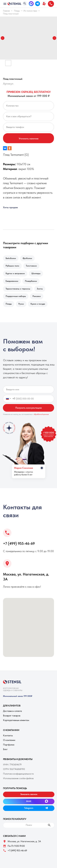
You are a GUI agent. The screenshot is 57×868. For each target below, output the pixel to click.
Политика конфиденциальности (18, 774)
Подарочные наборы (16, 296)
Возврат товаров (12, 716)
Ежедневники (12, 281)
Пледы (17, 11)
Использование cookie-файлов (18, 778)
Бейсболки (11, 258)
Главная (6, 11)
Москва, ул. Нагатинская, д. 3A (24, 841)
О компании (9, 740)
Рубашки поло (12, 266)
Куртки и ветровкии (15, 273)
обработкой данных (41, 414)
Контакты (8, 735)
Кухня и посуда (38, 304)
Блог (5, 749)
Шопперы (36, 273)
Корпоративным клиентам (16, 720)
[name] (29, 389)
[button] (44, 4)
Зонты (40, 289)
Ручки (21, 304)
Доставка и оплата (12, 711)
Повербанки (31, 281)
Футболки (27, 258)
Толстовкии (31, 266)
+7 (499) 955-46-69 (19, 543)
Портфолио (9, 745)
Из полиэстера (30, 11)
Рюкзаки (37, 296)
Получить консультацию (29, 408)
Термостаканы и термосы (18, 289)
